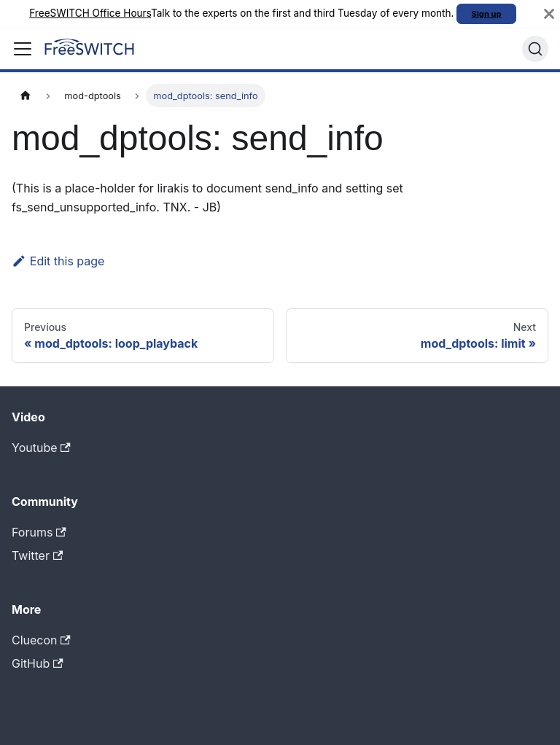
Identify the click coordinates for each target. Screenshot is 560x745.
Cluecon (41, 640)
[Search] (535, 49)
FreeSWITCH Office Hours (90, 13)
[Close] (549, 14)
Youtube (41, 448)
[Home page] (26, 95)
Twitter (37, 555)
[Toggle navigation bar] (23, 49)
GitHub (38, 663)
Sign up (487, 14)
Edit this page (58, 261)
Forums (39, 532)
